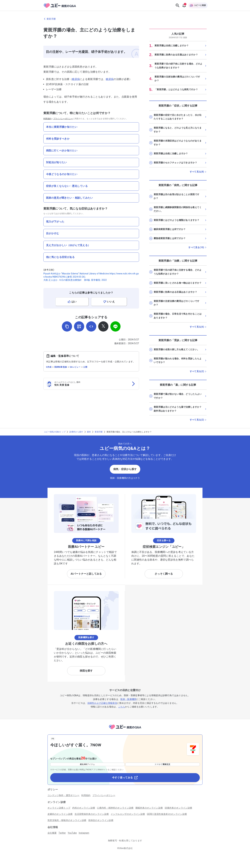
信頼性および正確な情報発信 (102, 703)
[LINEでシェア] (115, 326)
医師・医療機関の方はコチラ (125, 478)
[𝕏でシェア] (103, 326)
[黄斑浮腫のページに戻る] (125, 19)
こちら (122, 707)
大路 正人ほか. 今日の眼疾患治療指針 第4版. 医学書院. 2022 (75, 280)
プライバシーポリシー (63, 119)
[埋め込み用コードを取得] (91, 326)
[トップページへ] (125, 730)
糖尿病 (76, 79)
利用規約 (47, 119)
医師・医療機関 (128, 699)
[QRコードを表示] (79, 326)
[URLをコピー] (67, 326)
